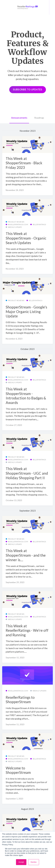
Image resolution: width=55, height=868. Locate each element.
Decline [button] (34, 862)
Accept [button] (21, 862)
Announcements (19, 118)
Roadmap (39, 118)
